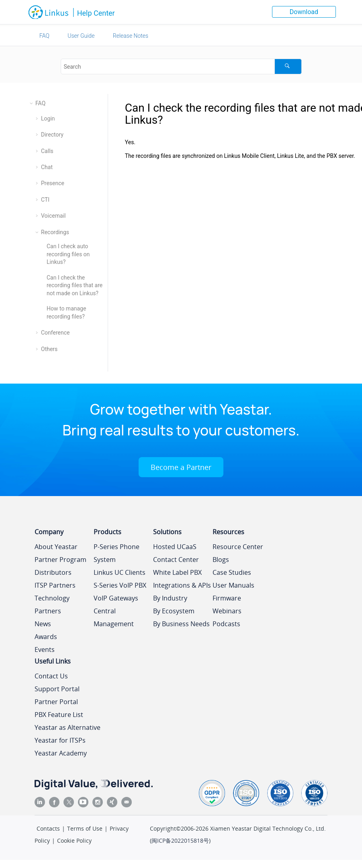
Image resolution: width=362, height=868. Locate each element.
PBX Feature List (59, 715)
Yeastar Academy (61, 753)
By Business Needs (181, 624)
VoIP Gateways (116, 598)
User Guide (81, 36)
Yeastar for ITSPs (60, 740)
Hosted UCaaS (175, 547)
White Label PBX (177, 572)
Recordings (55, 232)
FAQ (44, 36)
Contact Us (51, 676)
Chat (47, 167)
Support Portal (57, 689)
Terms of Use (85, 828)
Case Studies (232, 572)
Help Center (96, 13)
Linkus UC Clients (120, 572)
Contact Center (176, 560)
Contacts (48, 828)
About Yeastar (56, 547)
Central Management (114, 617)
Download (304, 12)
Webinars (227, 611)
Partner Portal (56, 702)
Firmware (227, 598)
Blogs (221, 560)
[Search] (288, 66)
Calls (47, 151)
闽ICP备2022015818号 (180, 840)
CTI (45, 200)
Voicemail (53, 216)
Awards (46, 637)
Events (45, 649)
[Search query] (181, 66)
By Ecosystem (174, 611)
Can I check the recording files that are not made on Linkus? (75, 285)
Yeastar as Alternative (67, 727)
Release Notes (131, 36)
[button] (32, 103)
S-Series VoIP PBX (120, 585)
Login (48, 118)
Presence (53, 183)
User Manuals (233, 585)
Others (49, 349)
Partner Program (60, 560)
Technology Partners (52, 605)
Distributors (53, 572)
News (43, 624)
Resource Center (238, 547)
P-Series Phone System (117, 553)
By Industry (170, 598)
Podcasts (226, 624)
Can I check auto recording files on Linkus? (68, 254)
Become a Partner (181, 467)
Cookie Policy (74, 840)
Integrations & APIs (182, 585)
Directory (52, 135)
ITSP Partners (55, 585)
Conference (55, 333)
